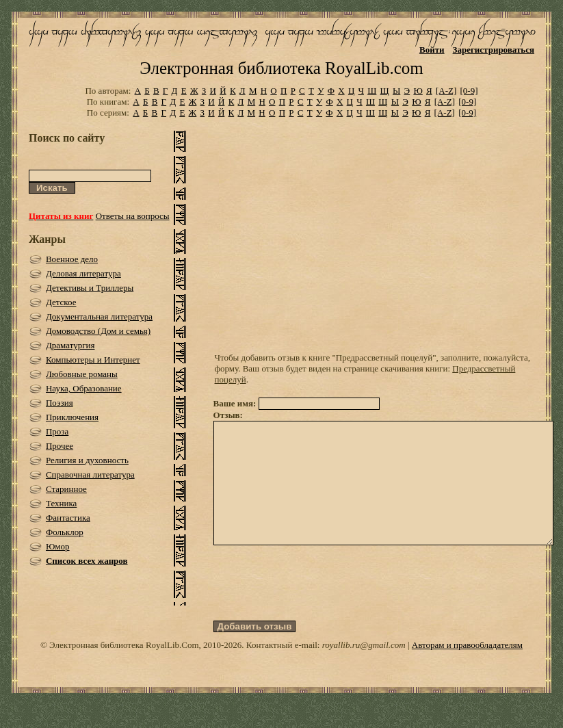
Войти (432, 50)
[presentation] (317, 608)
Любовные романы (82, 374)
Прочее (60, 446)
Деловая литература (83, 273)
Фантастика (68, 518)
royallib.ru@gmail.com (364, 669)
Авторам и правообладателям (467, 669)
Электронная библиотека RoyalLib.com (281, 68)
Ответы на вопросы (133, 216)
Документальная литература (99, 316)
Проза (57, 431)
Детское (61, 302)
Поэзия (60, 403)
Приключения (72, 417)
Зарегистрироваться (494, 50)
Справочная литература (90, 474)
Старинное (66, 489)
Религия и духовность (87, 460)
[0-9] (469, 91)
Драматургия (70, 345)
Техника (61, 503)
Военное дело (72, 259)
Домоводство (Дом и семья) (98, 331)
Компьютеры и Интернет (93, 360)
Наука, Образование (84, 388)
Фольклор (65, 532)
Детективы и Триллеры (90, 288)
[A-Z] (446, 91)
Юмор (58, 546)
